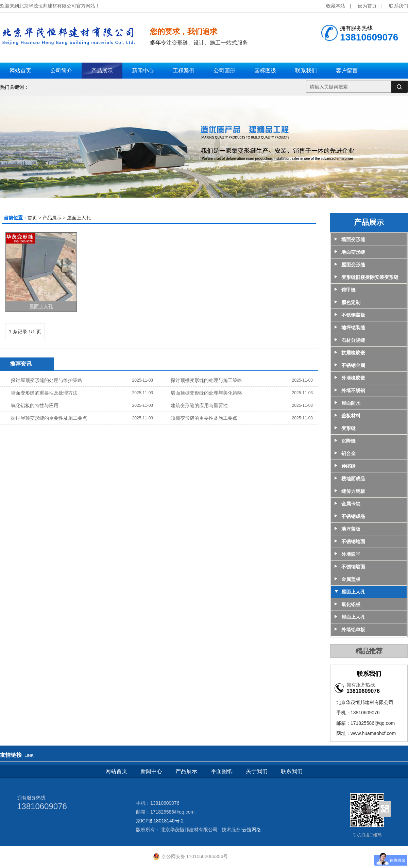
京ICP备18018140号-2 (160, 821)
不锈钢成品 (353, 516)
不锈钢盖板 (353, 315)
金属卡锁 (351, 504)
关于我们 (257, 771)
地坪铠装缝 (353, 328)
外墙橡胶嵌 (353, 378)
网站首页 (116, 771)
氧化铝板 (351, 604)
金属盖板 (351, 579)
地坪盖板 (351, 529)
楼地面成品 (353, 479)
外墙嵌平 (351, 554)
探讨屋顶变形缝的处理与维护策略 (47, 380)
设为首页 (367, 6)
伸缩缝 (348, 466)
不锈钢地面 (353, 541)
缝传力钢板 (353, 491)
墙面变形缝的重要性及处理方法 (44, 393)
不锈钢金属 (353, 365)
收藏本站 (336, 6)
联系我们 (398, 6)
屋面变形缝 (353, 265)
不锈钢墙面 (353, 567)
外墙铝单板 (353, 630)
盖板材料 (351, 416)
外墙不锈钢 (353, 390)
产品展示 (52, 218)
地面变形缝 (353, 252)
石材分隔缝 (353, 340)
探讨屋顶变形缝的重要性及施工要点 (49, 418)
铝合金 (348, 453)
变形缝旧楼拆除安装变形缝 (370, 277)
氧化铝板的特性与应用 (35, 405)
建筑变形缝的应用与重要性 (199, 405)
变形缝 (348, 428)
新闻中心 (151, 771)
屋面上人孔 (79, 218)
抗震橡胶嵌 (353, 353)
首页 (32, 218)
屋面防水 (351, 403)
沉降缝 (348, 441)
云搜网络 (252, 830)
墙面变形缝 (353, 239)
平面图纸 (222, 771)
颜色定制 (351, 302)
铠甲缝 (348, 290)
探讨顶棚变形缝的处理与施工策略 (206, 380)
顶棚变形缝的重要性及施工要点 (204, 418)
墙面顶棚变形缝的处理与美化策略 (206, 393)
